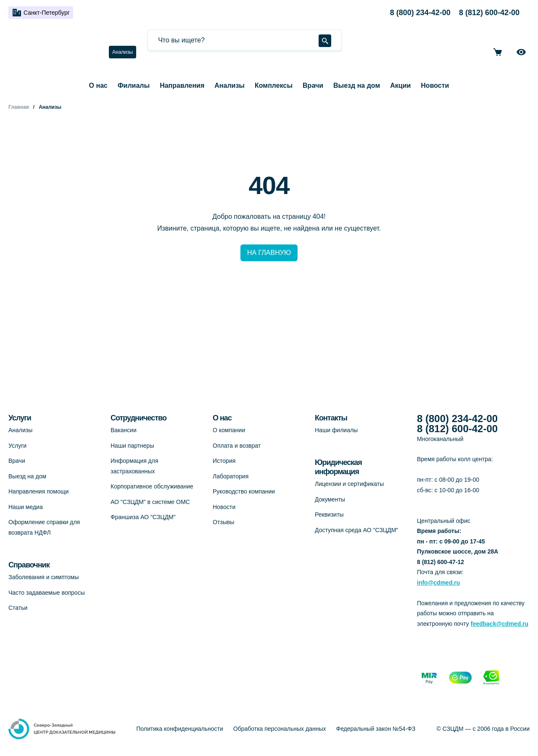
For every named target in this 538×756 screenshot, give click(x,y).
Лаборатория (231, 476)
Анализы (123, 52)
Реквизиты (329, 514)
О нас (98, 85)
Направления (182, 85)
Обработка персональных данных (280, 729)
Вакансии (124, 430)
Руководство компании (244, 491)
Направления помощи (38, 491)
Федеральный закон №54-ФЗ (376, 729)
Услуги (17, 446)
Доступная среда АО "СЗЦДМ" (356, 530)
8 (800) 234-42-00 (420, 13)
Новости (435, 85)
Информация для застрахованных (134, 466)
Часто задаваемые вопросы (47, 593)
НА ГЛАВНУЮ (269, 253)
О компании (229, 430)
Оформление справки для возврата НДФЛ (44, 527)
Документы (330, 499)
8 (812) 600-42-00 (489, 13)
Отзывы (223, 522)
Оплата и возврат (237, 446)
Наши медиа (26, 507)
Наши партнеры (132, 446)
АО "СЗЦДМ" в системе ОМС (150, 502)
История (224, 461)
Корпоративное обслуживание (152, 486)
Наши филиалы (336, 430)
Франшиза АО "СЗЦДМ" (143, 517)
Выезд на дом (357, 85)
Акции (400, 85)
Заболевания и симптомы (44, 577)
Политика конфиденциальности (180, 729)
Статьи (18, 608)
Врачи (313, 85)
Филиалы (134, 85)
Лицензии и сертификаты (349, 484)
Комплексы (274, 85)
